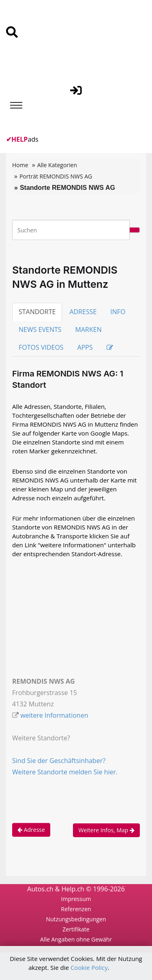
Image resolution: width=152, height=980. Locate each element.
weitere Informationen (54, 715)
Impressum (76, 899)
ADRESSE (83, 312)
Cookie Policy (89, 967)
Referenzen (76, 909)
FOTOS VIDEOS (41, 347)
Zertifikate (76, 929)
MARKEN (89, 330)
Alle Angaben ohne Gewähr (76, 939)
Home (20, 165)
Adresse (31, 830)
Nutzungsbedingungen (76, 919)
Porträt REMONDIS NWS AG (56, 176)
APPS (85, 347)
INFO (118, 312)
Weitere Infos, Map (106, 830)
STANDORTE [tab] (37, 312)
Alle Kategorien (57, 165)
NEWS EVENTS (40, 330)
